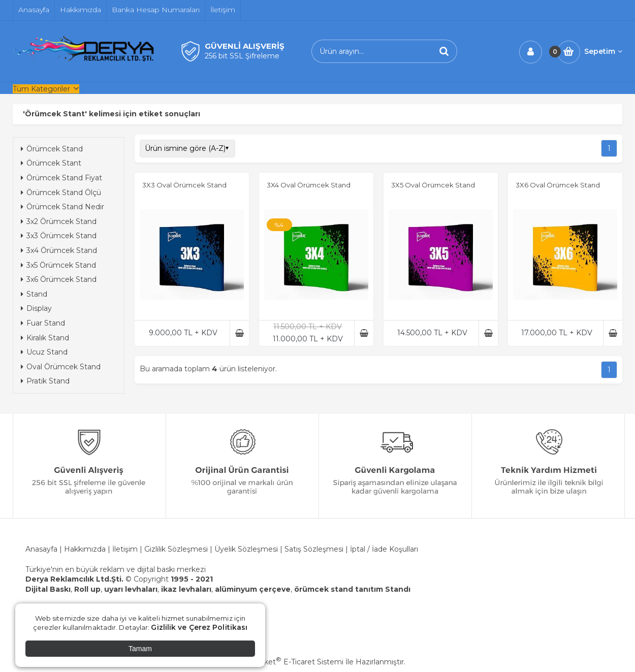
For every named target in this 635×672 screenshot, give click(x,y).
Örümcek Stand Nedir (62, 207)
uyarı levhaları (131, 589)
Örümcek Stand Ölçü (61, 193)
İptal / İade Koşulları (384, 549)
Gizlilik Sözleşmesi (176, 549)
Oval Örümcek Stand (61, 367)
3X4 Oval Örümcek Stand (309, 185)
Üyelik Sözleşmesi (246, 549)
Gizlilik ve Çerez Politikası (199, 627)
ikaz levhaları (186, 589)
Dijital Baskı (48, 589)
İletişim (125, 549)
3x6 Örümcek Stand (59, 279)
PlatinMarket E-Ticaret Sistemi (287, 662)
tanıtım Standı (383, 589)
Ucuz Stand (44, 352)
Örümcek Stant (51, 163)
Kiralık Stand (45, 338)
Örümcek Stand (52, 149)
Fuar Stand (43, 323)
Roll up (87, 589)
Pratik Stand (45, 381)
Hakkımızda (86, 549)
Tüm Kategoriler (41, 89)
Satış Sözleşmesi (314, 549)
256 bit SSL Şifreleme (242, 56)
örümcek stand (324, 589)
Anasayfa (41, 549)
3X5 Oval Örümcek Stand (433, 185)
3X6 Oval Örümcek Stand (558, 185)
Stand (34, 294)
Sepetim (603, 51)
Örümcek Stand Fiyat (61, 178)
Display (36, 308)
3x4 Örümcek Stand (59, 250)
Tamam (140, 649)
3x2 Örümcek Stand (59, 221)
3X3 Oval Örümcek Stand (184, 185)
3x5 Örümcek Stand (58, 265)
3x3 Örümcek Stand (59, 236)
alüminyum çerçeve (253, 589)
